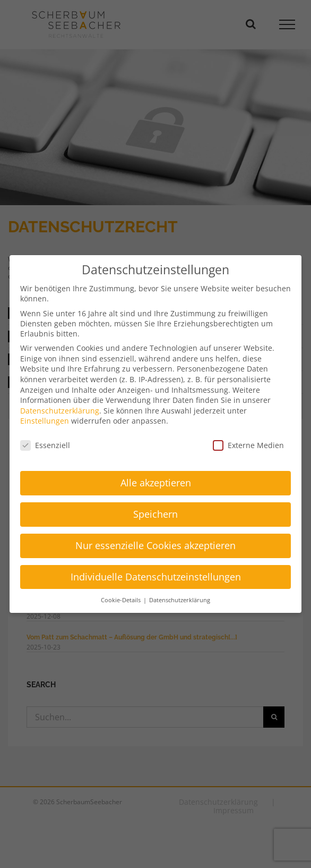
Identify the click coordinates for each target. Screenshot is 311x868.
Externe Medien (248, 445)
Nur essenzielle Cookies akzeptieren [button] (155, 545)
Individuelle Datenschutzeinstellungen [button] (156, 577)
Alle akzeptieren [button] (156, 483)
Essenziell (45, 445)
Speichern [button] (155, 514)
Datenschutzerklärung (60, 411)
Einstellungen (45, 421)
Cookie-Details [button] (122, 600)
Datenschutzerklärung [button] (180, 600)
